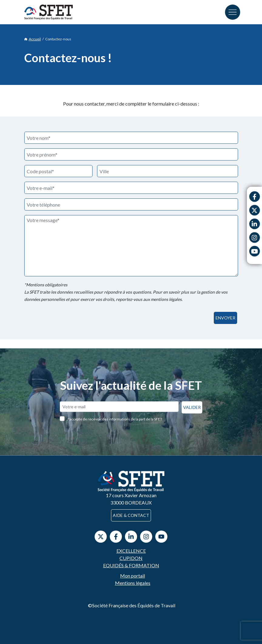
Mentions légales (133, 583)
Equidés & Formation (131, 565)
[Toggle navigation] (233, 12)
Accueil (33, 39)
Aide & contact (131, 515)
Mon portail (133, 576)
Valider (192, 407)
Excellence (131, 551)
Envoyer (225, 318)
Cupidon (131, 558)
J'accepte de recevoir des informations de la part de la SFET (115, 419)
